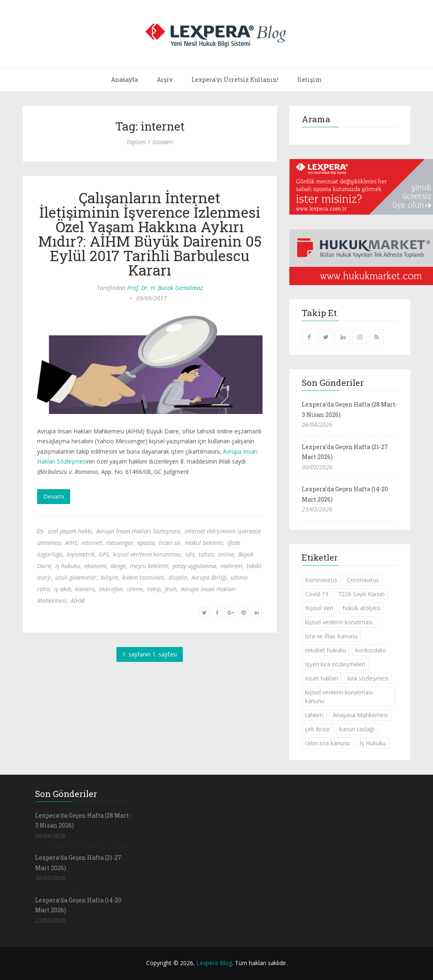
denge (118, 566)
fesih (171, 589)
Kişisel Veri (319, 608)
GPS (104, 554)
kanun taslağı (357, 729)
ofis (190, 554)
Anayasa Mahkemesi (360, 715)
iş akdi (63, 589)
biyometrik (81, 554)
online (226, 554)
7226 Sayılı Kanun (361, 594)
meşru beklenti (149, 566)
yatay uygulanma (194, 566)
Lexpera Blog (214, 963)
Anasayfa (124, 80)
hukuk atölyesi (362, 608)
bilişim (109, 577)
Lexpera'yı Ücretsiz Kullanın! (235, 80)
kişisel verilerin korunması (147, 554)
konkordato (371, 650)
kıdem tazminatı (143, 577)
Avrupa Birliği (209, 577)
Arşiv (165, 80)
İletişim (310, 80)
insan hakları (322, 678)
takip (154, 589)
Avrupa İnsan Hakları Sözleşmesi (138, 531)
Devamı (54, 496)
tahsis (206, 554)
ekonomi (95, 566)
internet (92, 543)
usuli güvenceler (76, 577)
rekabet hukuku (325, 650)
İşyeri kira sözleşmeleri (335, 664)
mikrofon (111, 589)
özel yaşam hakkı (70, 531)
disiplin (178, 577)
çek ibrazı (317, 729)
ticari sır (170, 543)
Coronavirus (363, 580)
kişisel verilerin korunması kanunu (339, 697)
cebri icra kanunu (328, 743)
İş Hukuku (373, 743)
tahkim (314, 715)
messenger (120, 543)
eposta (146, 543)
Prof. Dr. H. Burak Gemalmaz (165, 288)
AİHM (78, 601)
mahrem (231, 566)
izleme (135, 589)
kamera (85, 589)
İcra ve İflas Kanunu (331, 636)
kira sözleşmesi (368, 678)
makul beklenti (204, 543)
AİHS (71, 543)
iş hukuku (68, 566)
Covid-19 (317, 594)
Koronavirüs (321, 580)
